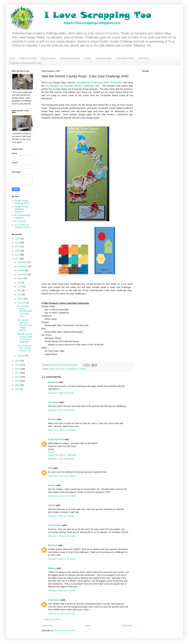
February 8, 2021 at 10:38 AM (61, 559)
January (21, 356)
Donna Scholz (55, 525)
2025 (18, 243)
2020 (18, 361)
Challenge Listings (28, 58)
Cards (12, 58)
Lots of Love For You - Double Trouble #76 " (24, 348)
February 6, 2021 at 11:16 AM (61, 476)
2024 (18, 247)
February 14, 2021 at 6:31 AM (61, 614)
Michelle (52, 419)
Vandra (51, 505)
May (20, 290)
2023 (18, 251)
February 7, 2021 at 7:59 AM (61, 516)
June (20, 287)
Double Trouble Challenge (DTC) (22, 202)
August (21, 278)
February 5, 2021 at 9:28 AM (61, 410)
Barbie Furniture (48, 58)
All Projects (144, 58)
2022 (18, 255)
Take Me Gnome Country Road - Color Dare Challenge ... (25, 338)
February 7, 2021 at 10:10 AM (61, 536)
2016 (18, 377)
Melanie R (53, 545)
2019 (18, 365)
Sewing (87, 58)
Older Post (127, 626)
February (22, 303)
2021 (18, 259)
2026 (18, 239)
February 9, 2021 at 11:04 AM (61, 591)
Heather (52, 485)
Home (87, 626)
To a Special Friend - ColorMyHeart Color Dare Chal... (24, 311)
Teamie (51, 452)
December (22, 262)
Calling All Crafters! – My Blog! (62, 455)
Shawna (52, 568)
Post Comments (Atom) (65, 631)
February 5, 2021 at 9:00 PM (61, 459)
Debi (50, 468)
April (20, 294)
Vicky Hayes (54, 600)
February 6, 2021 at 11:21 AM (61, 496)
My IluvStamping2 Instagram (23, 216)
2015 (18, 381)
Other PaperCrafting (125, 58)
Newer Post (47, 626)
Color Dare (60, 369)
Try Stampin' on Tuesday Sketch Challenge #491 (72, 86)
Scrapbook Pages (103, 58)
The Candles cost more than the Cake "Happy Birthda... (25, 325)
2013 (18, 389)
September (23, 274)
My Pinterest (20, 221)
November (22, 266)
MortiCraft (53, 382)
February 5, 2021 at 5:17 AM (61, 393)
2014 (18, 385)
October (21, 270)
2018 (18, 369)
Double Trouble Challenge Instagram (21, 209)
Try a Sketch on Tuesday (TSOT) (22, 226)
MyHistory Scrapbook (70, 58)
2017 (18, 373)
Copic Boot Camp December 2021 (25, 63)
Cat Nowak (53, 402)
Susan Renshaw (56, 439)
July (20, 283)
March (21, 299)
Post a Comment (53, 619)
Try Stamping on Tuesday (76, 369)
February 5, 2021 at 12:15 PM (62, 430)
